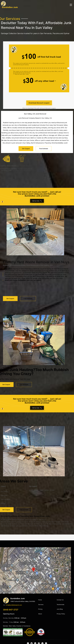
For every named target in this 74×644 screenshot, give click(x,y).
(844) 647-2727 (57, 610)
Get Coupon (10, 295)
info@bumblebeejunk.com (60, 605)
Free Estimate (28, 295)
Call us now (37, 203)
